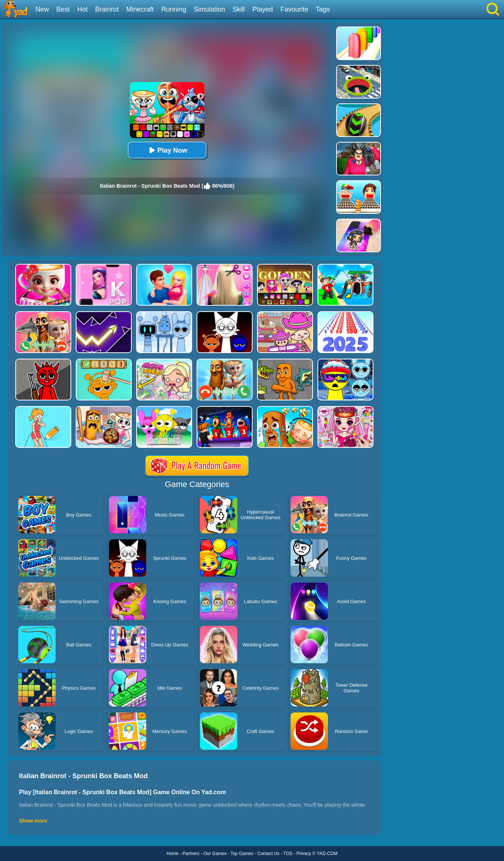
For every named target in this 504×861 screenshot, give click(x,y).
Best (63, 9)
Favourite (294, 9)
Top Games (242, 854)
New (42, 9)
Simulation (209, 9)
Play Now (167, 150)
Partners (191, 854)
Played (262, 9)
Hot (82, 9)
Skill (239, 9)
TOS (288, 854)
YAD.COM (327, 854)
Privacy (304, 854)
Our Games (215, 854)
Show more (33, 821)
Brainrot (107, 9)
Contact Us (268, 854)
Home (173, 854)
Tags (323, 9)
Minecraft (140, 9)
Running (174, 9)
